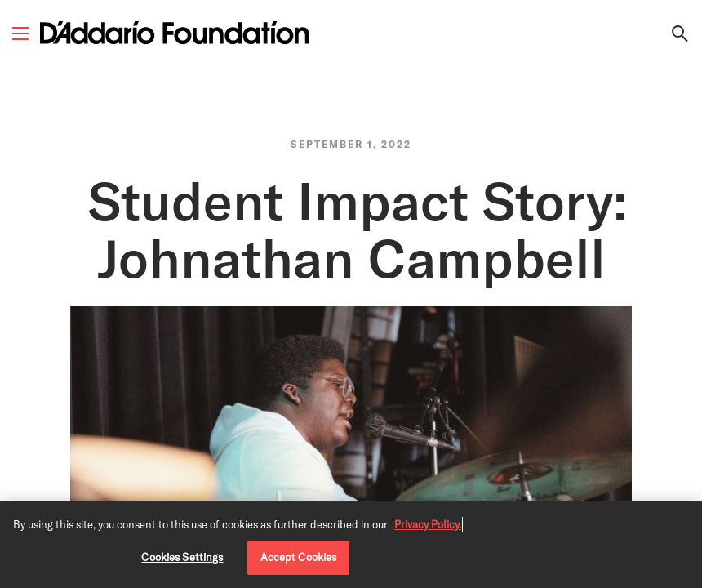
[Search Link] (680, 33)
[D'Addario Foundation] (175, 33)
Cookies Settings (182, 557)
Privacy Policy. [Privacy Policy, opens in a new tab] (428, 524)
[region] (351, 544)
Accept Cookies (299, 557)
